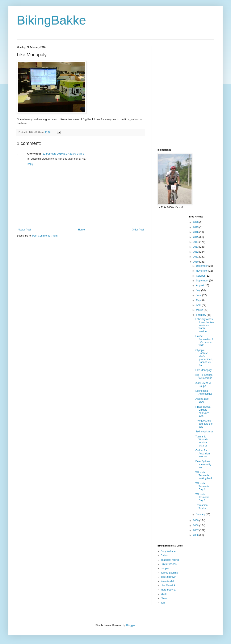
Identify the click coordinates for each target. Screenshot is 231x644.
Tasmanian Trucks (201, 507)
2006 (196, 535)
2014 (196, 242)
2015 (196, 237)
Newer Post (24, 230)
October (201, 276)
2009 (196, 520)
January (201, 514)
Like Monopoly (203, 370)
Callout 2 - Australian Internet (202, 453)
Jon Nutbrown (168, 577)
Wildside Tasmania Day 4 (202, 486)
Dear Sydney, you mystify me (203, 464)
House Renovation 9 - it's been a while (204, 341)
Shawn (165, 598)
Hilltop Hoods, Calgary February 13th (203, 411)
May (199, 300)
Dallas (164, 556)
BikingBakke (51, 20)
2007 (196, 530)
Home (81, 230)
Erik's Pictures (169, 564)
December (202, 266)
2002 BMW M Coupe (203, 384)
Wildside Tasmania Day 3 (202, 497)
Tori (163, 603)
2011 (196, 257)
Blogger (131, 625)
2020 (196, 222)
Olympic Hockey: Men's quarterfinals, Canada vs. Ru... (204, 358)
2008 (196, 526)
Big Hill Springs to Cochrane (204, 376)
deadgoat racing (170, 560)
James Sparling (169, 573)
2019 (196, 227)
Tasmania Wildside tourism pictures (202, 441)
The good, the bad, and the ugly (204, 424)
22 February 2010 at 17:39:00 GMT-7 (63, 154)
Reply (30, 164)
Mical (164, 594)
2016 (196, 232)
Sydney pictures (204, 432)
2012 (196, 252)
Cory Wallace (168, 551)
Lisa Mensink (168, 585)
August (200, 285)
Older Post (138, 230)
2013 (196, 247)
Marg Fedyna (168, 590)
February (201, 315)
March (200, 310)
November (202, 271)
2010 (196, 262)
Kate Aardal (167, 581)
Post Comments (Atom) (45, 236)
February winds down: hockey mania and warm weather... (205, 325)
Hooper (165, 568)
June (199, 295)
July (199, 290)
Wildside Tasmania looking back (204, 476)
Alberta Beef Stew (202, 400)
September (202, 281)
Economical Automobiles (204, 392)
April (199, 305)
